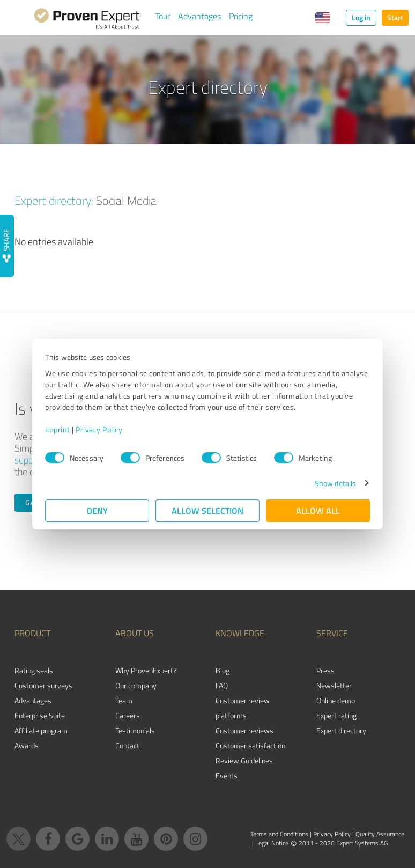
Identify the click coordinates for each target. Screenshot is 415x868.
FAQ (222, 685)
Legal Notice (272, 843)
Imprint (58, 429)
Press (325, 670)
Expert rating (336, 715)
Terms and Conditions (279, 834)
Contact (127, 745)
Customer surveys (43, 685)
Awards (27, 745)
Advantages (199, 16)
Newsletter (334, 685)
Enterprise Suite (40, 715)
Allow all (318, 510)
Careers (128, 715)
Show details (335, 483)
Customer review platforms (243, 708)
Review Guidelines (244, 760)
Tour (163, 16)
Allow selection (207, 510)
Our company (136, 685)
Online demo (336, 700)
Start (395, 17)
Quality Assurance (380, 834)
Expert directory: (54, 200)
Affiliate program (41, 730)
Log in (361, 17)
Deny (97, 510)
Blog (223, 670)
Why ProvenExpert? (146, 670)
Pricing (241, 16)
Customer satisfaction (250, 745)
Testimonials (135, 730)
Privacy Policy (99, 429)
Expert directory (341, 730)
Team (124, 700)
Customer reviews (244, 730)
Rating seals (34, 670)
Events (227, 775)
